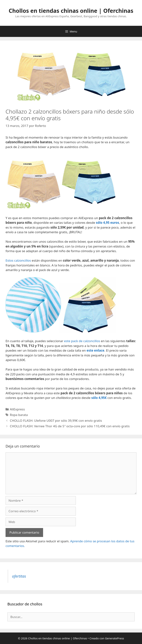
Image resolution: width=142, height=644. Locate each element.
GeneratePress (115, 638)
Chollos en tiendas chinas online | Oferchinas (71, 11)
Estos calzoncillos (18, 260)
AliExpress (17, 409)
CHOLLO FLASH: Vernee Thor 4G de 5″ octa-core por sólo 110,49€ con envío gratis (70, 426)
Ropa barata (19, 415)
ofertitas (19, 576)
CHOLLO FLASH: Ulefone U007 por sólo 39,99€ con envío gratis (56, 421)
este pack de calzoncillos (82, 341)
